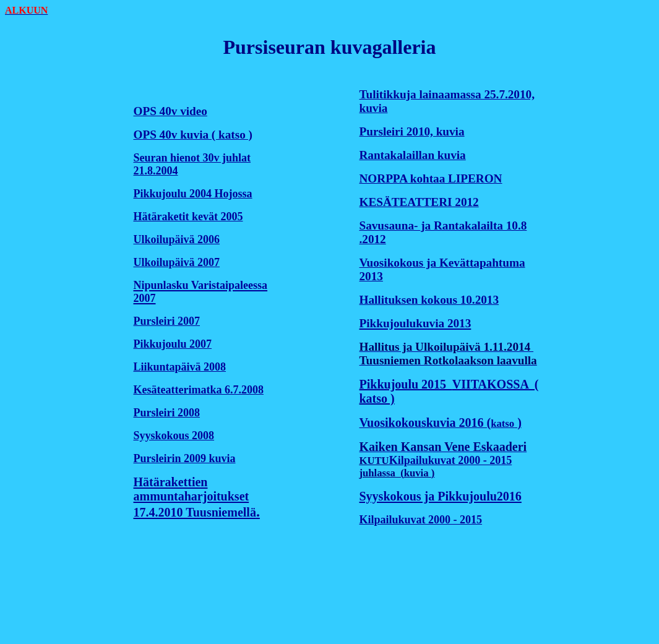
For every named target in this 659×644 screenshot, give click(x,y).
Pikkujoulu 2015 (406, 384)
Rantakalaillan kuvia (413, 155)
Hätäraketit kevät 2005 (188, 217)
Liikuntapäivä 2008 (180, 367)
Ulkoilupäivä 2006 (177, 239)
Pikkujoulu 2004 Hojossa (193, 194)
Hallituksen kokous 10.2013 (429, 300)
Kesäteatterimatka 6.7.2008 (199, 390)
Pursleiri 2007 (167, 321)
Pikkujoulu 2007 (173, 344)
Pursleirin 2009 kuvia (185, 458)
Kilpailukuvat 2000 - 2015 (451, 460)
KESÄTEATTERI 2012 (419, 202)
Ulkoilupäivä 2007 (177, 262)
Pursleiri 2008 (167, 413)
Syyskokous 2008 (174, 436)
